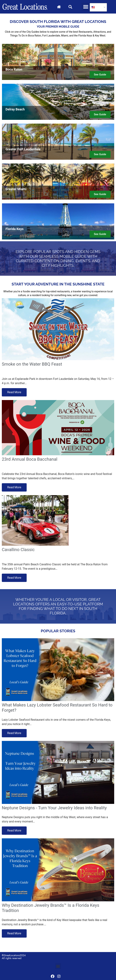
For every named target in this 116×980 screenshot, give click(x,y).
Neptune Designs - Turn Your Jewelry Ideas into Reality (54, 808)
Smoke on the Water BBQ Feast (32, 364)
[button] (86, 7)
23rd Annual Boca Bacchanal (30, 459)
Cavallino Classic (18, 550)
